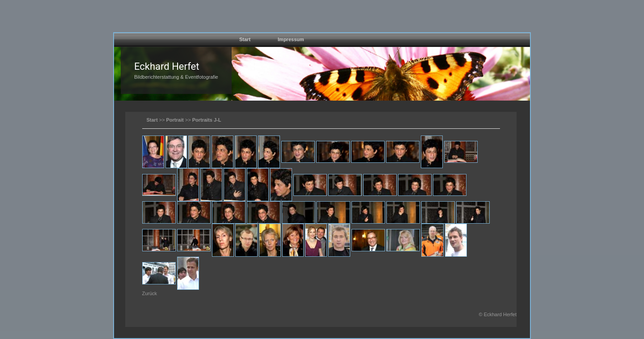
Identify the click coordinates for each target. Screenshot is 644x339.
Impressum (291, 39)
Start (245, 39)
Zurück (150, 293)
